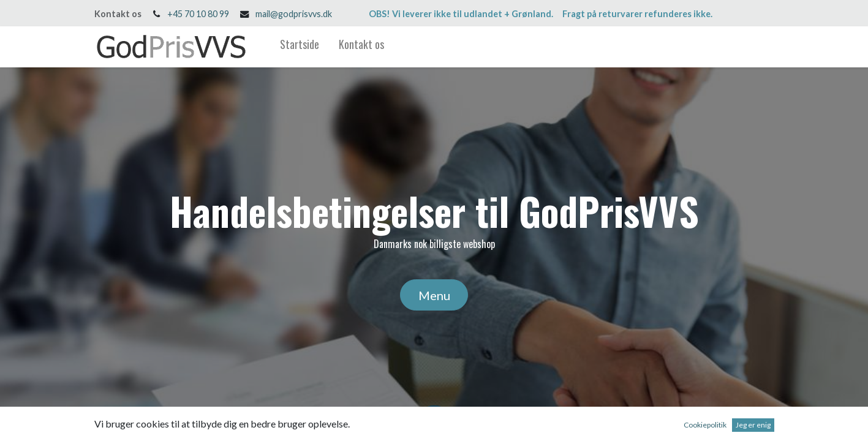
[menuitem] (300, 47)
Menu (434, 295)
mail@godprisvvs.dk (294, 14)
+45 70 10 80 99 (198, 14)
